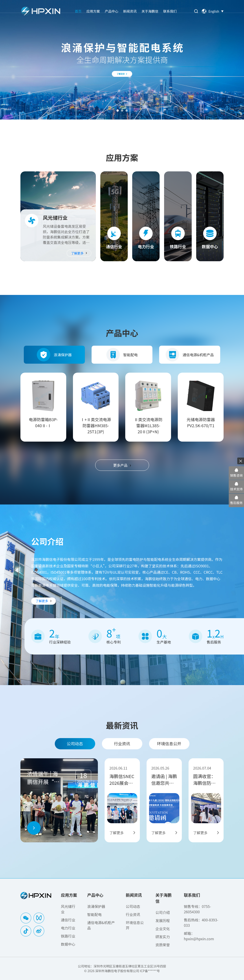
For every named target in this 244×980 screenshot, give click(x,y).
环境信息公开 (169, 743)
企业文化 (163, 929)
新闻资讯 (130, 11)
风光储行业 (68, 909)
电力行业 (68, 928)
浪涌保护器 (54, 355)
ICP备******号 (150, 971)
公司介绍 (163, 912)
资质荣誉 (163, 945)
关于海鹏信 (150, 11)
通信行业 (68, 920)
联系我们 (170, 11)
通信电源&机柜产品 (190, 355)
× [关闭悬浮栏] (241, 461)
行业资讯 (122, 743)
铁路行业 (68, 936)
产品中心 (112, 11)
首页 (78, 11)
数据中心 (68, 944)
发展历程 (163, 920)
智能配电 (122, 355)
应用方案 (93, 11)
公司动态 (75, 743)
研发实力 (163, 937)
